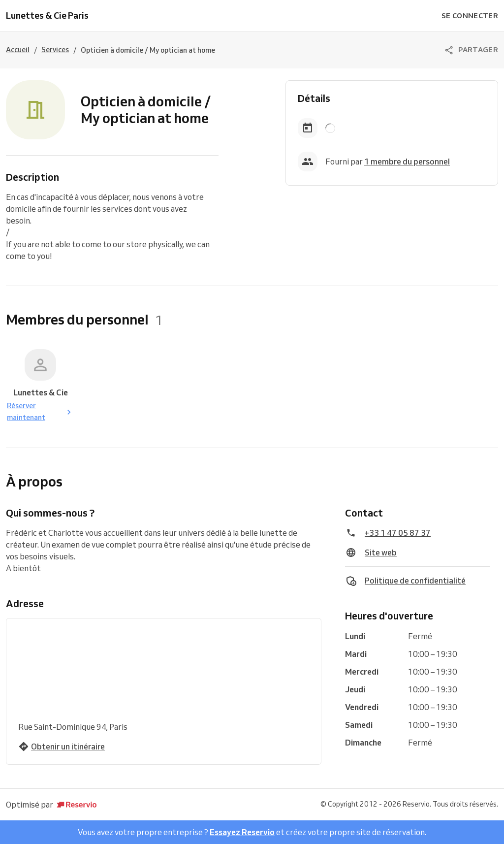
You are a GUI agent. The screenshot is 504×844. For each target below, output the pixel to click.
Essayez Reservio (242, 832)
